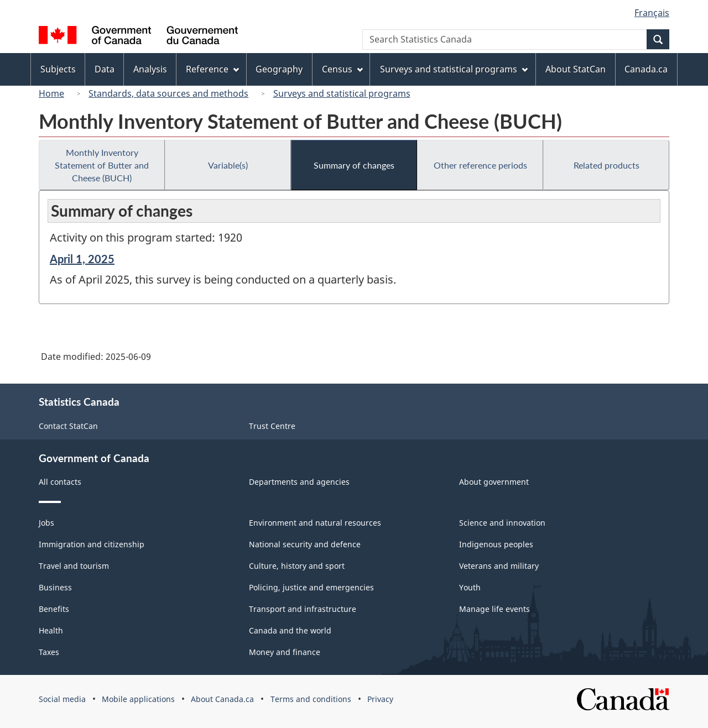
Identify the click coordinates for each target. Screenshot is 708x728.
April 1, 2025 (82, 259)
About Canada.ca (222, 699)
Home (51, 93)
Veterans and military (499, 566)
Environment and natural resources (315, 523)
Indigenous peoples (496, 544)
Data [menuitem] (105, 69)
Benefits (54, 609)
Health (51, 630)
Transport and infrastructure (303, 609)
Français (652, 13)
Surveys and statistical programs (342, 93)
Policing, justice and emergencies (311, 587)
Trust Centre (272, 426)
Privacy (380, 699)
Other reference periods (480, 165)
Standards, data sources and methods (168, 93)
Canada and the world (290, 630)
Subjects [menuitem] (58, 69)
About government (494, 482)
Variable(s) (228, 165)
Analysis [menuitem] (150, 69)
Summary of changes (354, 165)
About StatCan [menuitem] (576, 69)
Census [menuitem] (342, 69)
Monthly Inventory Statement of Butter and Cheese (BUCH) (102, 165)
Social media (62, 699)
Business (55, 587)
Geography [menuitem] (279, 69)
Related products (607, 165)
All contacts (60, 482)
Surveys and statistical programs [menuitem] (454, 69)
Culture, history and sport (297, 566)
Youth (470, 587)
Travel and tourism (74, 566)
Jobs (46, 523)
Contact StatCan (68, 426)
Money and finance (285, 652)
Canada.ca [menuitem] (646, 69)
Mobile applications (138, 699)
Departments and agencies (299, 482)
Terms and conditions (311, 699)
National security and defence (305, 544)
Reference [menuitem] (212, 69)
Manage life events (494, 609)
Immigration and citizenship (92, 544)
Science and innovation (502, 523)
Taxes (49, 652)
